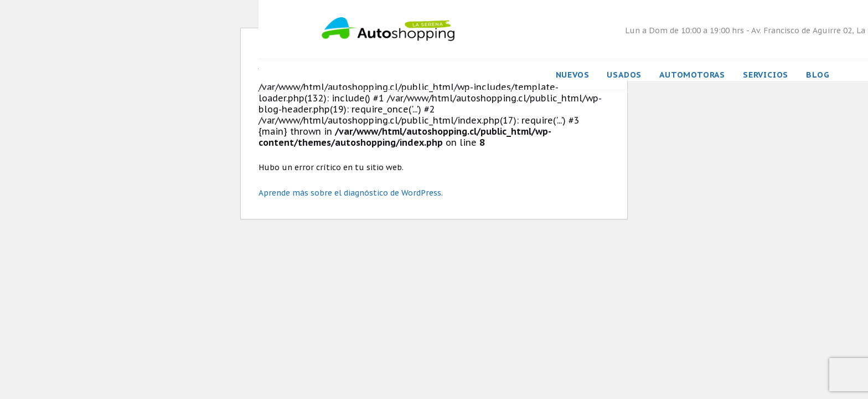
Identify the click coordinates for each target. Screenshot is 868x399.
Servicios (766, 75)
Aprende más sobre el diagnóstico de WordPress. (351, 193)
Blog (818, 75)
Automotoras (692, 75)
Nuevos (573, 75)
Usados (624, 75)
